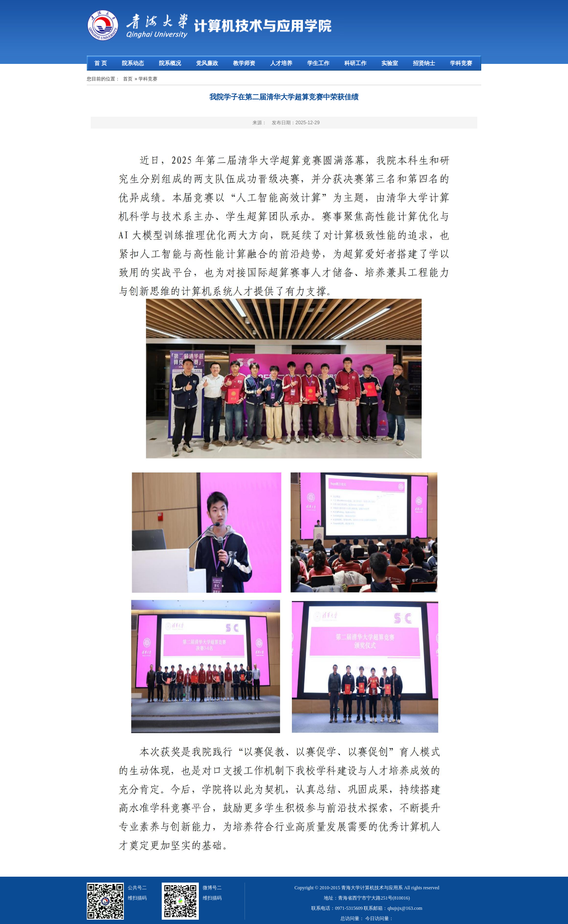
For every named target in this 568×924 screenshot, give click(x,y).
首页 (128, 79)
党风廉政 (207, 63)
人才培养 (281, 63)
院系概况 (170, 63)
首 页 (101, 63)
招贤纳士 (424, 63)
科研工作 (355, 63)
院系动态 (133, 63)
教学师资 (244, 63)
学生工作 (318, 63)
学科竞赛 (461, 63)
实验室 (390, 63)
